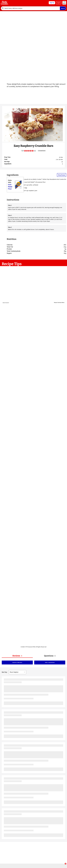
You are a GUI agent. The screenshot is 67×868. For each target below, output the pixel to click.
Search (63, 8)
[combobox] (30, 8)
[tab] (17, 656)
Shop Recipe (62, 175)
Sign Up (52, 3)
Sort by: (4, 672)
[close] (66, 864)
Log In (59, 3)
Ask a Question (50, 662)
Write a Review (17, 662)
